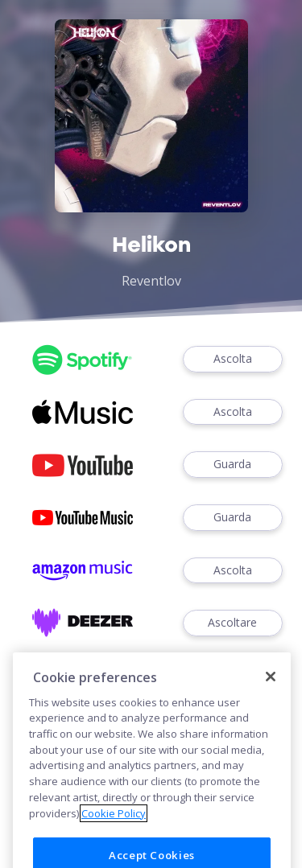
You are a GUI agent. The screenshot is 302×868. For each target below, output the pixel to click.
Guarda (233, 465)
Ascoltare (233, 623)
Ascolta (233, 359)
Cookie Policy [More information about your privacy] (114, 833)
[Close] (271, 697)
